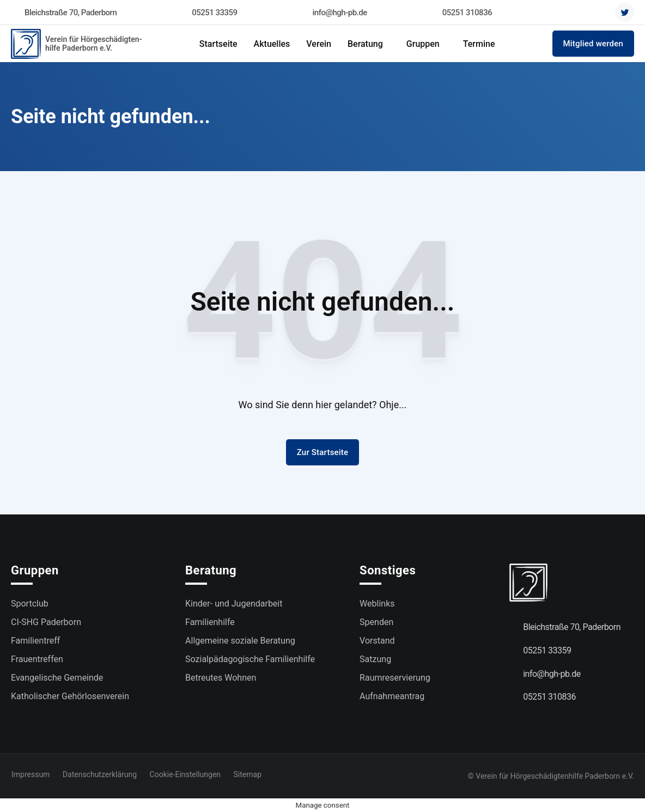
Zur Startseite (323, 452)
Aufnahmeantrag (392, 696)
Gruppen (423, 44)
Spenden (376, 622)
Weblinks (377, 604)
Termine (479, 44)
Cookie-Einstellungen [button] (186, 774)
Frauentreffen (37, 659)
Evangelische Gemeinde (57, 678)
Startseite (218, 44)
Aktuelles (272, 44)
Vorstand (377, 641)
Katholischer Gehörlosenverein (70, 696)
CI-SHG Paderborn (46, 622)
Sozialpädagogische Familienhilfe (250, 659)
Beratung (365, 44)
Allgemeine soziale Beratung (240, 641)
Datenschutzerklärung (100, 774)
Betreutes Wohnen (221, 678)
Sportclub (30, 604)
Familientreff (35, 641)
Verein (319, 44)
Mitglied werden (593, 44)
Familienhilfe (210, 622)
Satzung (375, 659)
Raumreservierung (395, 678)
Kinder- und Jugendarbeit (234, 604)
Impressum (30, 774)
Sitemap (249, 774)
